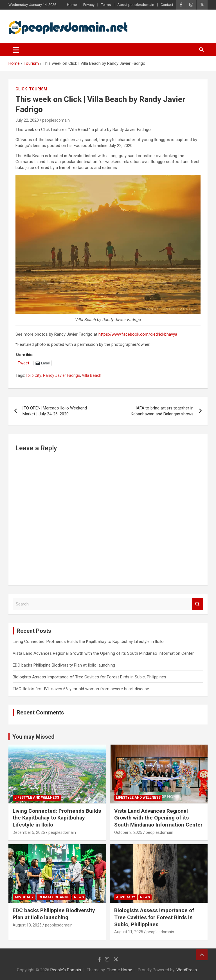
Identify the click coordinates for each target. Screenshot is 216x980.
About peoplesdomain (136, 5)
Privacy (89, 5)
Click (21, 89)
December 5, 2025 (29, 832)
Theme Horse (120, 970)
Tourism (38, 89)
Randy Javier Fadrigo (62, 375)
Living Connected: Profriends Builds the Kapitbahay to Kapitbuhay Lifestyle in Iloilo (88, 642)
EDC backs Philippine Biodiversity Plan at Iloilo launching (64, 665)
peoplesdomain (56, 120)
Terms (106, 5)
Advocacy (24, 897)
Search (198, 604)
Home (72, 5)
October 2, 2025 (128, 832)
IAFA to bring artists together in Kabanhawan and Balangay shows (162, 411)
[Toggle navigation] (16, 50)
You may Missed (33, 737)
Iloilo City (34, 375)
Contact (167, 5)
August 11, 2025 (129, 932)
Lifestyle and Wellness (37, 798)
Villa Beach (92, 375)
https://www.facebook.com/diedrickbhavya (138, 334)
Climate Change (54, 897)
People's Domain (66, 970)
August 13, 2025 (27, 925)
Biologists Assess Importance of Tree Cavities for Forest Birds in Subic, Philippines (89, 677)
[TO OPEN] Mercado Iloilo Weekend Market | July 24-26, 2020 (55, 411)
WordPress (187, 970)
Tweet (23, 363)
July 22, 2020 (27, 120)
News (79, 897)
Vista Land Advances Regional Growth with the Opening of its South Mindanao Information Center (103, 653)
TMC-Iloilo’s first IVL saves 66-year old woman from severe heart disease (81, 689)
